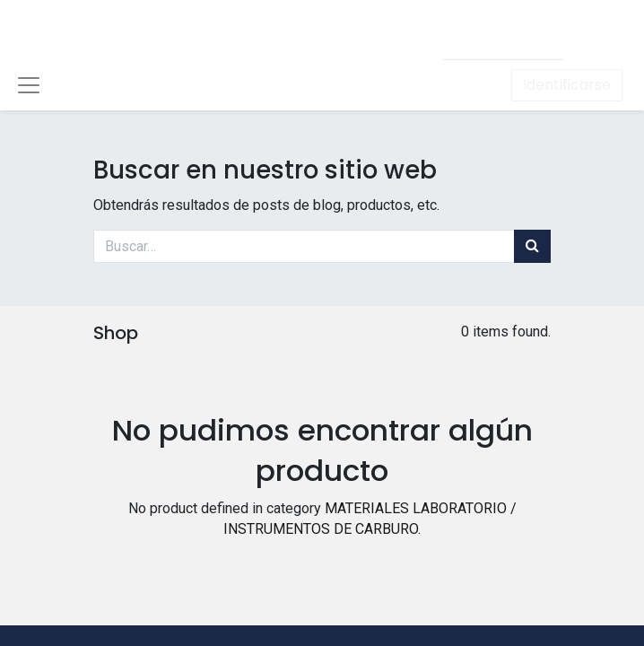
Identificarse (567, 85)
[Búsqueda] (532, 246)
